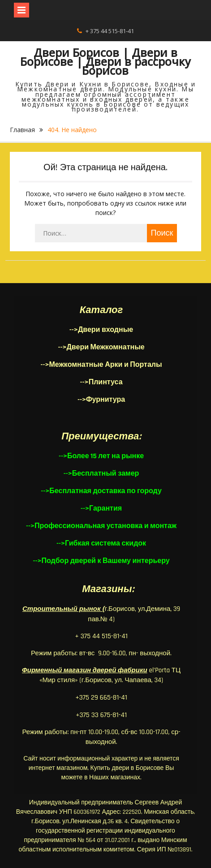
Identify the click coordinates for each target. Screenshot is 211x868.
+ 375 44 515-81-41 (110, 31)
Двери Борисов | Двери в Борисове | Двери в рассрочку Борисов (105, 61)
